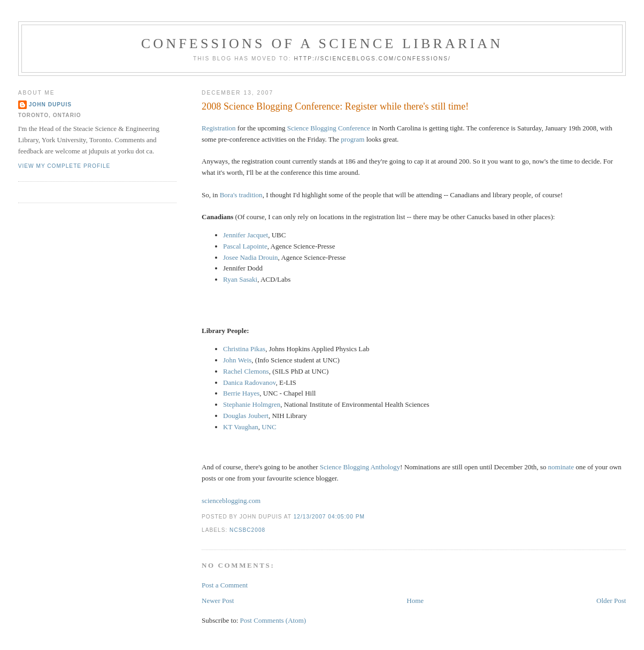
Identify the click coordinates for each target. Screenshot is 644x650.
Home (415, 601)
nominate (561, 467)
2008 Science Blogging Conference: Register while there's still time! (335, 106)
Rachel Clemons (246, 371)
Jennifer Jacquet (246, 235)
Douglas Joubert (246, 416)
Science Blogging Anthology (360, 467)
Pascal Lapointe (245, 246)
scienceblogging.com (231, 501)
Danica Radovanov (249, 382)
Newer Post (218, 601)
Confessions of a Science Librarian (322, 44)
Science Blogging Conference (329, 128)
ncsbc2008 (247, 530)
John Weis (237, 360)
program (352, 139)
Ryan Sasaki (240, 279)
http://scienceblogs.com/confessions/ (372, 59)
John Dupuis (50, 105)
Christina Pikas (244, 349)
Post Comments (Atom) (273, 620)
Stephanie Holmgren (252, 404)
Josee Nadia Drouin (251, 257)
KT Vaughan (241, 427)
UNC (269, 427)
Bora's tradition (241, 195)
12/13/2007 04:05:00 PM (329, 517)
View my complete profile (64, 166)
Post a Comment (225, 585)
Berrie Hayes (241, 393)
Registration (219, 128)
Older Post (611, 601)
